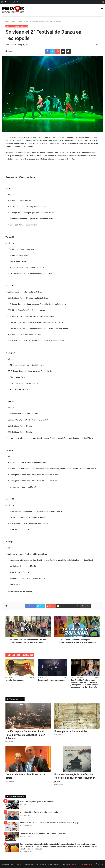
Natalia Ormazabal (85, 864)
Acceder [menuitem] (8, 2)
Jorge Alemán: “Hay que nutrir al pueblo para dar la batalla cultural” (45, 833)
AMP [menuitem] (16, 2)
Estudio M (74, 864)
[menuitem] (2, 2)
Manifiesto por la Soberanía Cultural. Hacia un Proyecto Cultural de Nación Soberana (25, 735)
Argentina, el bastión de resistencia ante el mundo (39, 812)
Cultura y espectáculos (20, 21)
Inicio (8, 21)
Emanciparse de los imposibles (71, 731)
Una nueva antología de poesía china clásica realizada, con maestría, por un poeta (75, 777)
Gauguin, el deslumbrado (15, 680)
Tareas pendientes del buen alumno (51, 680)
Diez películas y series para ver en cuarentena (37, 801)
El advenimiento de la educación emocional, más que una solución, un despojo (50, 822)
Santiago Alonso (11, 45)
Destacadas (25, 26)
